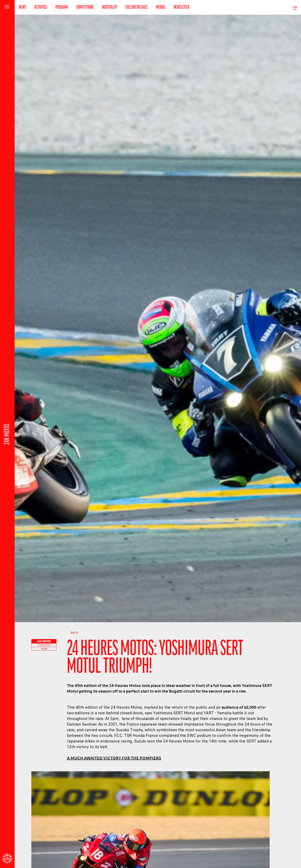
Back (72, 633)
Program (62, 7)
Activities (41, 7)
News (22, 7)
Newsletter (182, 7)
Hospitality (110, 7)
